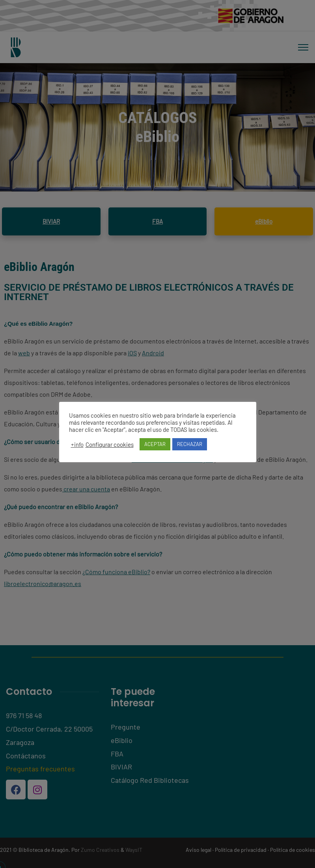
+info (77, 444)
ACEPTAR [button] (155, 444)
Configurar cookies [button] (110, 444)
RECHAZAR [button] (190, 444)
